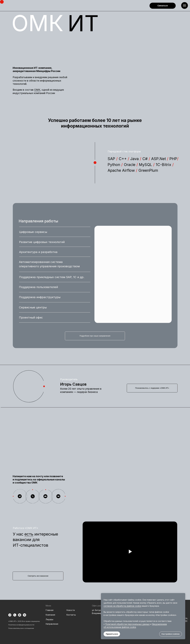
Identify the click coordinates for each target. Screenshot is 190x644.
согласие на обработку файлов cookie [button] (122, 606)
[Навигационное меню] (185, 5)
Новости (71, 610)
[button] (163, 6)
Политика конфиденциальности (21, 625)
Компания (50, 615)
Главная (50, 610)
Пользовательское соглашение (21, 628)
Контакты (71, 615)
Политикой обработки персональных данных (127, 624)
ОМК (37, 90)
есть (29, 534)
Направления (52, 624)
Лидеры (49, 619)
